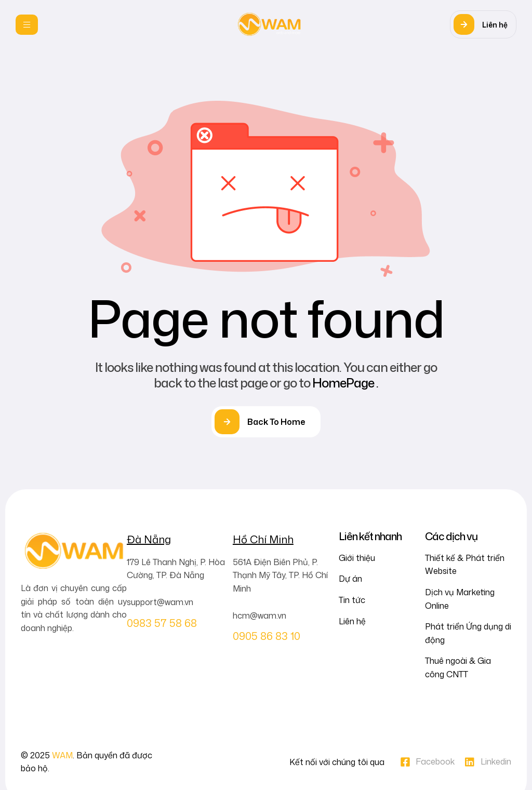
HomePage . (345, 383)
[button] (483, 24)
